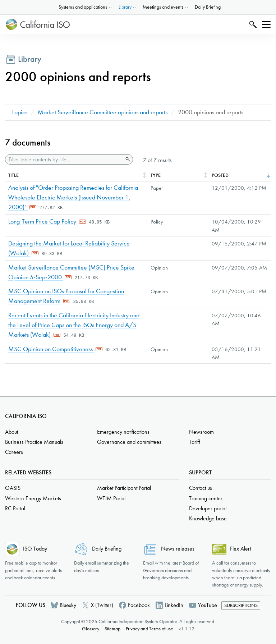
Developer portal (208, 508)
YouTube (208, 605)
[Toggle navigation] (266, 24)
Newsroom (201, 432)
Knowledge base (208, 518)
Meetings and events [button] (163, 7)
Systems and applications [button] (83, 7)
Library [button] (125, 7)
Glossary (91, 629)
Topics (19, 112)
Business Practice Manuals (34, 442)
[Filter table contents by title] (64, 159)
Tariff (195, 442)
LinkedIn (174, 605)
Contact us (201, 488)
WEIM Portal (111, 498)
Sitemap (112, 629)
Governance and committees (129, 442)
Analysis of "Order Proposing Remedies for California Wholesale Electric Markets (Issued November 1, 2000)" (73, 197)
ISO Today (35, 549)
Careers (14, 452)
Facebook (139, 605)
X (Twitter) (102, 605)
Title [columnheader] (13, 175)
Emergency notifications (123, 432)
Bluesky (68, 605)
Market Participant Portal (124, 488)
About (11, 432)
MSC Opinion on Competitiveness (51, 349)
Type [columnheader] (156, 175)
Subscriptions (241, 605)
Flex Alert (240, 549)
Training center (206, 498)
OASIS (13, 488)
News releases (178, 549)
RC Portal (15, 508)
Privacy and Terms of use (149, 629)
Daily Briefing (208, 7)
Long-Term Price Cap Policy (43, 222)
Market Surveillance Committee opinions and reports (103, 112)
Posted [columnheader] (220, 175)
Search (252, 24)
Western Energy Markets (33, 498)
